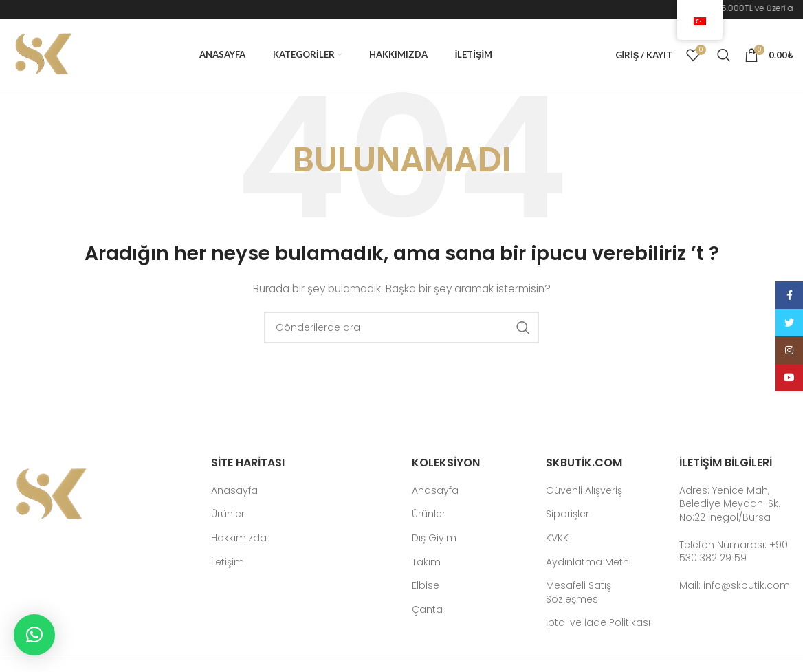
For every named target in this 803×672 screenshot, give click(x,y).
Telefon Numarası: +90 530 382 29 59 (734, 552)
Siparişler (568, 514)
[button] (34, 635)
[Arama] (724, 55)
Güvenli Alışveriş (584, 491)
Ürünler (228, 514)
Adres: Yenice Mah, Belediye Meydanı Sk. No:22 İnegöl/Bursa (730, 504)
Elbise (426, 586)
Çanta (427, 610)
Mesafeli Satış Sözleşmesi (579, 593)
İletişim (228, 562)
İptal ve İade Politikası (598, 623)
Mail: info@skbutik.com (735, 585)
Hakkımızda (239, 538)
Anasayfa (234, 491)
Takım (426, 562)
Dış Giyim (434, 538)
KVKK (557, 538)
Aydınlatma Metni (588, 562)
